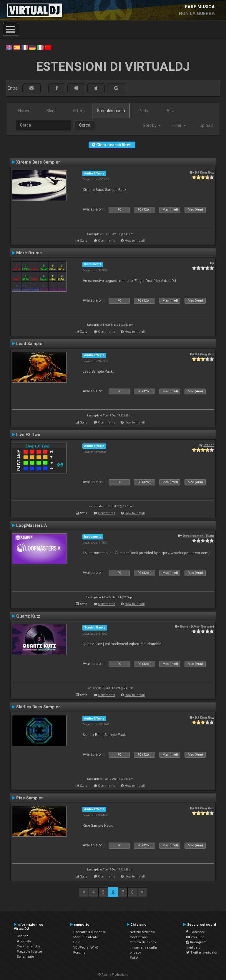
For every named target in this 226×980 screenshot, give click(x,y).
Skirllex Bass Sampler (38, 707)
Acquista (24, 941)
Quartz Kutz (28, 616)
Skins (51, 111)
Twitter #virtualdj (202, 952)
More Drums (29, 253)
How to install (135, 241)
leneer (209, 445)
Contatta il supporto (89, 932)
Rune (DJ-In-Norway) (197, 626)
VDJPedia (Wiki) (86, 947)
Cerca (85, 125)
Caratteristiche (28, 946)
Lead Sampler (30, 344)
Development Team (198, 536)
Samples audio (111, 111)
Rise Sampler (30, 798)
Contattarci (139, 937)
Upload (206, 125)
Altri (170, 111)
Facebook (196, 932)
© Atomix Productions (113, 975)
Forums (79, 952)
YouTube (195, 937)
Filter (179, 125)
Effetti (79, 111)
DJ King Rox (204, 172)
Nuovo (24, 111)
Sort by (152, 125)
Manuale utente (86, 937)
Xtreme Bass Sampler (38, 162)
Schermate (25, 957)
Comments (107, 241)
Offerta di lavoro (143, 942)
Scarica (23, 936)
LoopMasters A (31, 525)
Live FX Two (28, 435)
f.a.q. (77, 942)
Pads (143, 111)
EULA (134, 958)
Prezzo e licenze (29, 952)
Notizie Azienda (142, 932)
